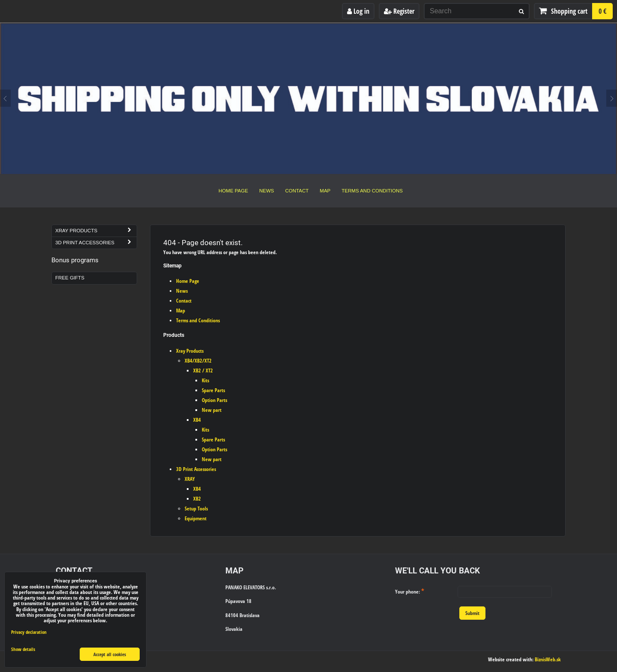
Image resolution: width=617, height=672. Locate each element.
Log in (358, 11)
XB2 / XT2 (203, 370)
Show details (23, 649)
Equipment (196, 518)
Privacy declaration (29, 632)
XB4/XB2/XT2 (198, 361)
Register (399, 11)
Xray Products (190, 351)
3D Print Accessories (196, 469)
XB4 (197, 420)
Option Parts (214, 400)
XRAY (190, 479)
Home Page (233, 191)
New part (212, 410)
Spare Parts (213, 390)
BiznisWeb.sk (548, 659)
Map (325, 191)
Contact (297, 191)
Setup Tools (196, 508)
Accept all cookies (110, 654)
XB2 (197, 499)
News (267, 191)
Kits (205, 380)
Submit (472, 613)
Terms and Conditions (372, 191)
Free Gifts (70, 278)
